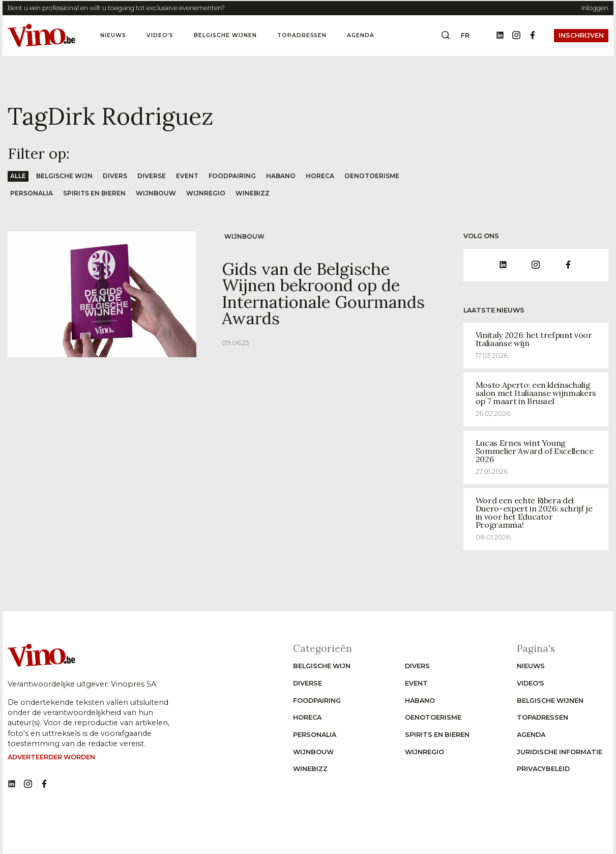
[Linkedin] (500, 36)
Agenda (361, 35)
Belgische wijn (65, 176)
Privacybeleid (543, 769)
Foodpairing (235, 176)
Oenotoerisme (376, 176)
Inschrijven (581, 35)
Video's (160, 35)
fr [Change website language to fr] (465, 35)
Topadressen (302, 35)
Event (189, 176)
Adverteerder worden (51, 757)
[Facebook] (533, 36)
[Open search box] (446, 36)
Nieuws (113, 35)
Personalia (32, 193)
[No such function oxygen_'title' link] (12, 784)
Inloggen (595, 8)
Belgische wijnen (225, 35)
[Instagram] (516, 36)
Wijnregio (209, 193)
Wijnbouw (159, 193)
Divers (116, 176)
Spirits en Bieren (96, 193)
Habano (284, 176)
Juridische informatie (560, 751)
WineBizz (256, 193)
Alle (18, 176)
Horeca (324, 176)
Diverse (153, 176)
